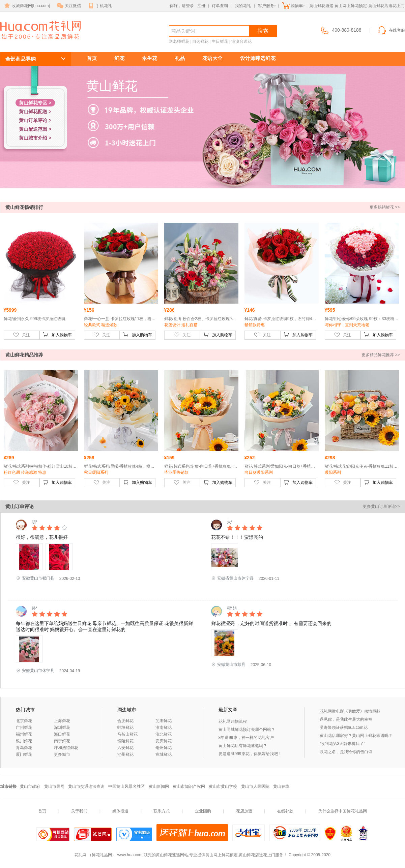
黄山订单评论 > (35, 120)
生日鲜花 (220, 41)
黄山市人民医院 (255, 786)
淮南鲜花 (164, 727)
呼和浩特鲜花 (66, 748)
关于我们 (79, 811)
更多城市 (62, 754)
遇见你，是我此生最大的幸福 (346, 719)
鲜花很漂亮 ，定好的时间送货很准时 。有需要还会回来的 (271, 623)
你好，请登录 (182, 6)
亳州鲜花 (164, 748)
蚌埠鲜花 (125, 727)
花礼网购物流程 (233, 721)
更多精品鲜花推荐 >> (381, 355)
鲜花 (119, 58)
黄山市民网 (54, 786)
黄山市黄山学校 (223, 786)
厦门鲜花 (24, 754)
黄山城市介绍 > (35, 138)
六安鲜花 (125, 748)
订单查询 (220, 6)
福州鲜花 (24, 734)
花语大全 (212, 58)
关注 (22, 335)
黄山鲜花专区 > (35, 103)
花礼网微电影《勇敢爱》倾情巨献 (350, 711)
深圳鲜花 (62, 727)
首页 (92, 58)
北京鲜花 (24, 721)
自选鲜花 (200, 41)
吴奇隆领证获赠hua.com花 (344, 727)
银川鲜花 (24, 741)
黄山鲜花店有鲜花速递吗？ (243, 746)
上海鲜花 (62, 721)
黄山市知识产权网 (189, 786)
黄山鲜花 (25, 43)
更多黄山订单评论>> (381, 506)
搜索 (263, 31)
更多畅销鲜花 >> (385, 207)
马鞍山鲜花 (127, 734)
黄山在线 (281, 786)
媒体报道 (120, 811)
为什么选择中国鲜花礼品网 (343, 811)
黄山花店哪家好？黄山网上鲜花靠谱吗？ (356, 736)
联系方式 (162, 811)
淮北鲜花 (164, 734)
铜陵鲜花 (125, 741)
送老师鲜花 (179, 41)
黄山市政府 (30, 786)
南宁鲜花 (62, 741)
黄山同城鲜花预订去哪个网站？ (247, 730)
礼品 (180, 58)
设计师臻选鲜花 (258, 58)
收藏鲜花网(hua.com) (27, 6)
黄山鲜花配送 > (35, 112)
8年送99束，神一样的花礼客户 (246, 738)
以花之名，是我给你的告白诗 (346, 752)
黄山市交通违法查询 (86, 786)
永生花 (150, 58)
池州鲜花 (125, 754)
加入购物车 (57, 335)
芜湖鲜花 (164, 721)
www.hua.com (130, 855)
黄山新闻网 (159, 786)
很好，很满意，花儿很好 (42, 537)
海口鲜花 (62, 734)
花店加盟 (244, 811)
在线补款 (285, 811)
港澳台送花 (241, 41)
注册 (201, 6)
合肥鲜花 (125, 721)
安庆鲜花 (164, 741)
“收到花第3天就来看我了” (342, 744)
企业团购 (203, 811)
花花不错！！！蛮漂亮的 (237, 537)
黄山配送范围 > (35, 129)
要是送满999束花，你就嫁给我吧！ (250, 754)
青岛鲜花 (24, 748)
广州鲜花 (24, 727)
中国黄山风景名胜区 (126, 786)
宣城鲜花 (164, 754)
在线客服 (391, 30)
